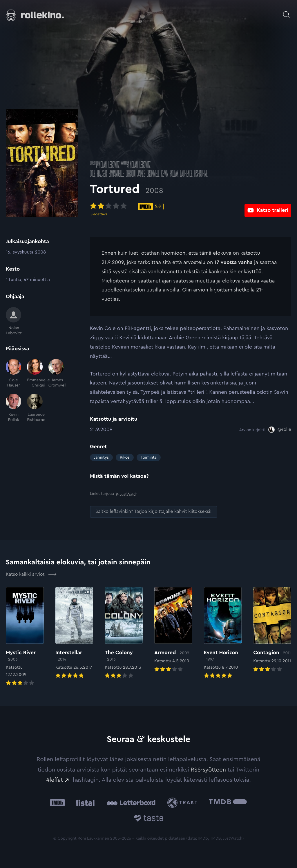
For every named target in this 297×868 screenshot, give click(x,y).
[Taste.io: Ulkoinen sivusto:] (149, 819)
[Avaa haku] (286, 12)
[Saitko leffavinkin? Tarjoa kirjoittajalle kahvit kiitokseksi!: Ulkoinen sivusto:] (154, 512)
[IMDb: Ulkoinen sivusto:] (57, 802)
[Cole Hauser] (13, 373)
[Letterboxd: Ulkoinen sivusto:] (131, 803)
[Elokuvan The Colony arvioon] (124, 633)
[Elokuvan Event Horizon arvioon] (223, 633)
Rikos (125, 457)
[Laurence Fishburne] (35, 408)
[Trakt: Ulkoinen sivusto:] (184, 802)
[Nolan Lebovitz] (13, 322)
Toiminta (149, 457)
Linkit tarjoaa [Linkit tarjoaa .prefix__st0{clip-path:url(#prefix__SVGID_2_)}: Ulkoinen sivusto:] (114, 494)
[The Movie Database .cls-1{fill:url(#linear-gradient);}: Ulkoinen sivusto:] (228, 802)
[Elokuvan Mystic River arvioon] (25, 637)
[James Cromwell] (56, 373)
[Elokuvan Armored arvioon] (173, 630)
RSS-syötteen (208, 769)
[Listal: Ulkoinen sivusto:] (84, 802)
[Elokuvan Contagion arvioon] (272, 630)
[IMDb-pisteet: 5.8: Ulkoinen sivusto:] (151, 207)
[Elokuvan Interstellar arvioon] (74, 633)
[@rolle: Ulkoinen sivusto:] (280, 430)
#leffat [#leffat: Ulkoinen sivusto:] (55, 780)
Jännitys (101, 457)
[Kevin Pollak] (13, 408)
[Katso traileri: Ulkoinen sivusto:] (268, 206)
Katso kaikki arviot (31, 574)
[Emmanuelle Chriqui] (35, 373)
